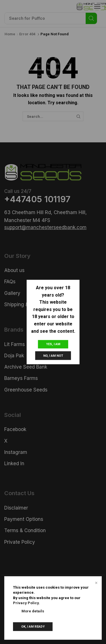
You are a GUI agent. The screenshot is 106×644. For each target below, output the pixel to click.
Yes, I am (53, 344)
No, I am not (53, 356)
